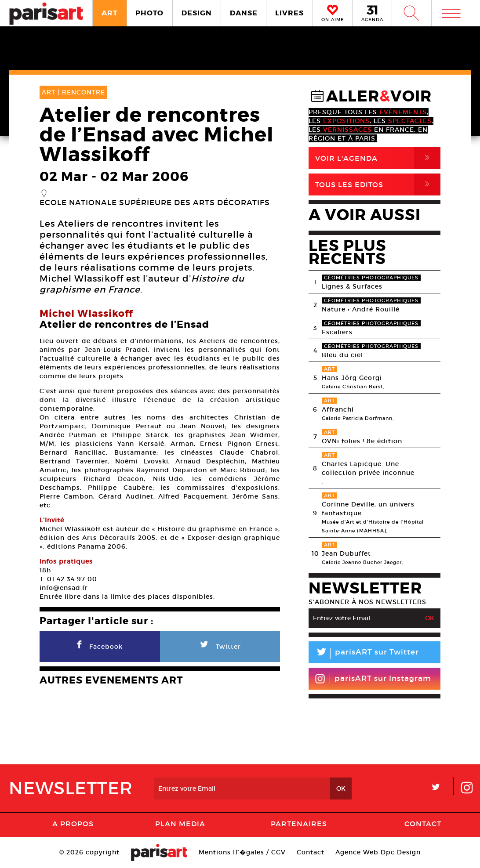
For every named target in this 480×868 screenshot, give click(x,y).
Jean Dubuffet (346, 553)
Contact (423, 824)
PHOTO (149, 13)
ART (110, 13)
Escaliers (337, 332)
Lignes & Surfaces (352, 286)
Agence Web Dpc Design (378, 852)
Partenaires (299, 824)
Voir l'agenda (378, 158)
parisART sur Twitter (364, 653)
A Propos (73, 824)
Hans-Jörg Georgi (352, 378)
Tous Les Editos (378, 184)
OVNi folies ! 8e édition (362, 441)
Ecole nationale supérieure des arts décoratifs (155, 203)
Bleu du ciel (342, 355)
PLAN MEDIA (180, 824)
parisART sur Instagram (373, 679)
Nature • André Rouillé (361, 309)
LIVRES (289, 13)
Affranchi (338, 409)
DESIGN (197, 13)
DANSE (244, 13)
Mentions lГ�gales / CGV (242, 852)
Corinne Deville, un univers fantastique (368, 509)
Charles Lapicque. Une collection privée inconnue (368, 468)
